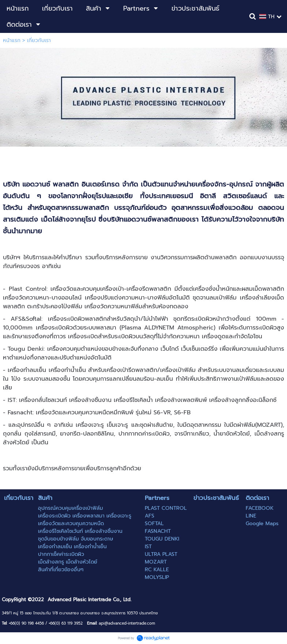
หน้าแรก (12, 40)
